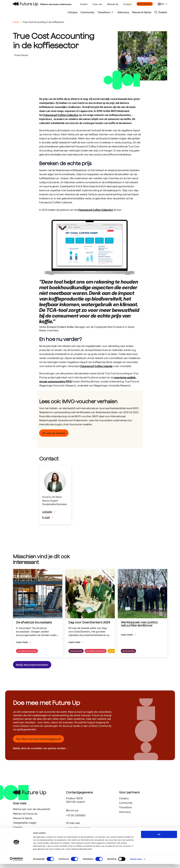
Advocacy (123, 12)
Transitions (125, 807)
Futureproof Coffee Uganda (96, 366)
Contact (127, 4)
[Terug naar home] (26, 4)
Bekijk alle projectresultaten (32, 665)
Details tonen (136, 863)
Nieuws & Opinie (142, 12)
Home (16, 22)
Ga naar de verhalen (54, 433)
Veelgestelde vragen (25, 823)
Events (84, 4)
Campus (73, 12)
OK (159, 838)
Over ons (97, 4)
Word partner (145, 4)
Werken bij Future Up (25, 814)
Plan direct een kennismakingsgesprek (38, 739)
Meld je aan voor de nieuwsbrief (31, 809)
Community (87, 12)
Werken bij (113, 4)
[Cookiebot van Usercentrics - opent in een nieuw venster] (16, 863)
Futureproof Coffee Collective (61, 115)
